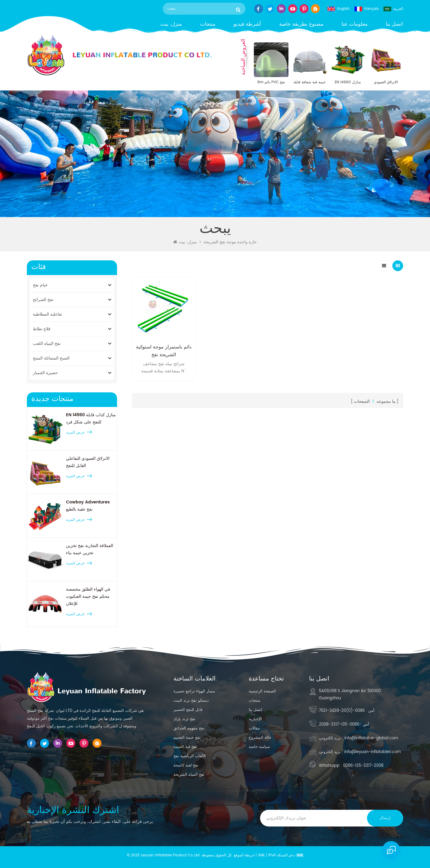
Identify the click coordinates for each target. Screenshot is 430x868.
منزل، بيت (171, 24)
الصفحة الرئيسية (262, 691)
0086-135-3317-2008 (339, 725)
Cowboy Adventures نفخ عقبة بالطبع (88, 506)
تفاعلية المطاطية (47, 314)
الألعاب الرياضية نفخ (190, 756)
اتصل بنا (394, 24)
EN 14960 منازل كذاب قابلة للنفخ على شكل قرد (348, 82)
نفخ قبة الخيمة (185, 747)
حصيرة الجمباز (45, 373)
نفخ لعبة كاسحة (186, 765)
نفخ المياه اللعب (47, 344)
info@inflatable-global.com (371, 738)
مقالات (254, 728)
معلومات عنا (355, 24)
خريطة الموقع (244, 855)
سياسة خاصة (259, 747)
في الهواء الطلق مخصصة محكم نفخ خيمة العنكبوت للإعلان (88, 596)
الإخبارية (255, 719)
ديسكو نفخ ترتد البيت (191, 701)
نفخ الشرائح (43, 300)
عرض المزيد (75, 433)
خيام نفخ (40, 285)
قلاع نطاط (42, 329)
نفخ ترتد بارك (185, 719)
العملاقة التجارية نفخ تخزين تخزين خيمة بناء (90, 549)
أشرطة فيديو (247, 24)
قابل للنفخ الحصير (188, 710)
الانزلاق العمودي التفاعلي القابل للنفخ (386, 82)
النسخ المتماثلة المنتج (51, 358)
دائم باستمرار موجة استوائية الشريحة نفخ (164, 351)
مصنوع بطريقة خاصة (301, 24)
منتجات (208, 24)
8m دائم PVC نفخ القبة (271, 82)
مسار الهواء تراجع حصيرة (194, 691)
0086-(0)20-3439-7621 (342, 711)
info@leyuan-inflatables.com (373, 752)
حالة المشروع (260, 738)
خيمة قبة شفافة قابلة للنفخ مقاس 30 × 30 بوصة (309, 82)
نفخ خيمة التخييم (187, 738)
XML (261, 855)
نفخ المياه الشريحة (189, 775)
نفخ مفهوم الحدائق (189, 728)
